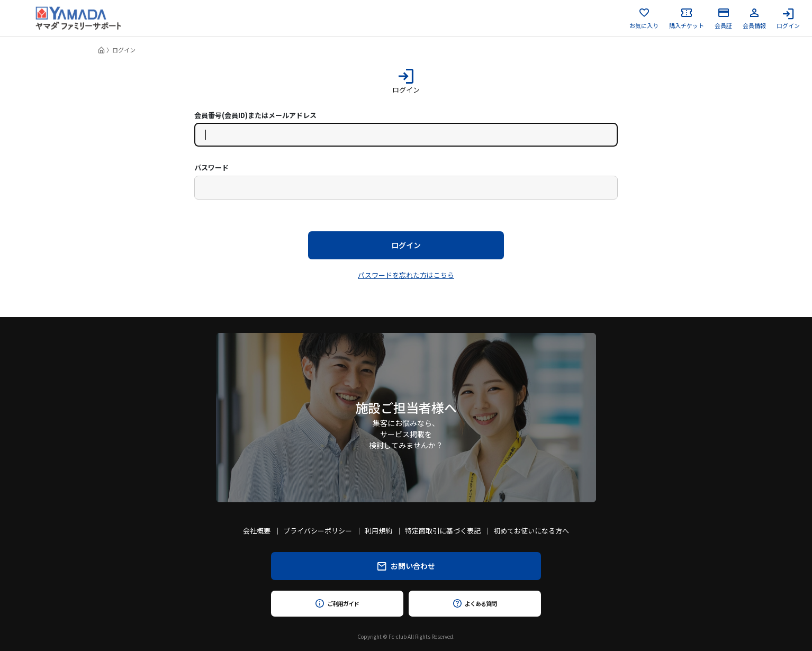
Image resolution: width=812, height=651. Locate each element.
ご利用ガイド (337, 603)
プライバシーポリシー (318, 531)
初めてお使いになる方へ (531, 531)
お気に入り (644, 19)
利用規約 (378, 531)
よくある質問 (475, 603)
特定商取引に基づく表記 (443, 531)
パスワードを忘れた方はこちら (406, 275)
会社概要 (257, 531)
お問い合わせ (406, 566)
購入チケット (687, 19)
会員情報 (754, 19)
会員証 (723, 19)
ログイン (788, 19)
